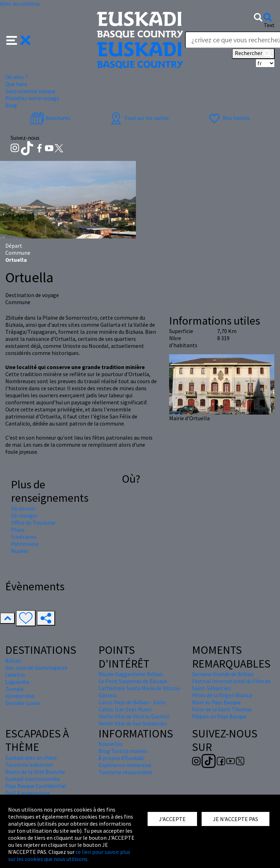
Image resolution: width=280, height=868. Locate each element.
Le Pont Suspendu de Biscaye (133, 681)
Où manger (24, 516)
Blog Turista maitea (123, 751)
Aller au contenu (20, 4)
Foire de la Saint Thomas (222, 709)
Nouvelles (111, 744)
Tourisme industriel (29, 765)
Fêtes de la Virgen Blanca (222, 695)
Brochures (50, 118)
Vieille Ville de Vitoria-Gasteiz (134, 716)
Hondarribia (20, 696)
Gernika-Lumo (23, 703)
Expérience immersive (125, 765)
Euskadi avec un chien (31, 758)
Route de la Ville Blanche (35, 772)
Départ (14, 246)
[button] (19, 40)
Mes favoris (229, 118)
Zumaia (14, 689)
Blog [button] (11, 105)
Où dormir (23, 508)
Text (269, 25)
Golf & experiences (28, 793)
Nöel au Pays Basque (216, 702)
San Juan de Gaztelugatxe (36, 668)
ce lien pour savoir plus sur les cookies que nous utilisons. (69, 855)
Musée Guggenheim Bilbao (131, 674)
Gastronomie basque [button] (30, 91)
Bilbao (13, 661)
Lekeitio (15, 675)
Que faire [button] (16, 84)
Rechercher (253, 54)
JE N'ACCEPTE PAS (236, 819)
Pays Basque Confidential (36, 786)
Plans (18, 530)
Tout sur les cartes (139, 118)
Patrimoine (25, 544)
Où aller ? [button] (17, 77)
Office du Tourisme (33, 523)
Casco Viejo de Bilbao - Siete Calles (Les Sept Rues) (132, 706)
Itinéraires (24, 537)
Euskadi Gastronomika (32, 779)
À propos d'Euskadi (121, 758)
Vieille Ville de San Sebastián (133, 723)
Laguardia (17, 682)
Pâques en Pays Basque (219, 716)
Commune (18, 253)
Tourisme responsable (126, 772)
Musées (20, 551)
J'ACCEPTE (172, 819)
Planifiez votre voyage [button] (32, 98)
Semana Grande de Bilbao (223, 674)
